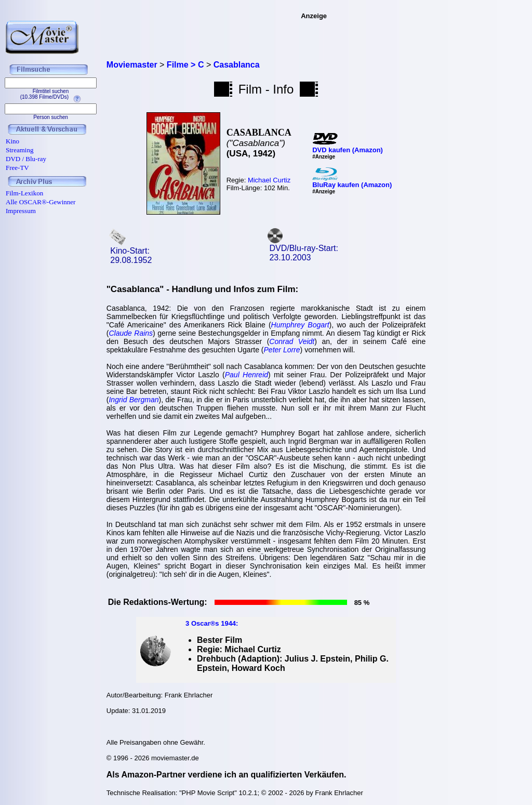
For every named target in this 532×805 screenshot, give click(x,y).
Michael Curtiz (269, 180)
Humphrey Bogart (300, 325)
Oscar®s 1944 (214, 623)
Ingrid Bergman (134, 400)
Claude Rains (131, 333)
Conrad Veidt (292, 341)
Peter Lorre (282, 350)
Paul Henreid (247, 375)
